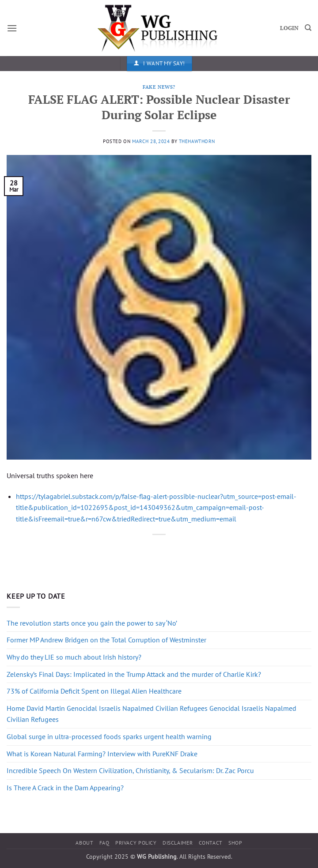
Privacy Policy (136, 843)
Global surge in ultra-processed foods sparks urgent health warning (109, 736)
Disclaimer (178, 843)
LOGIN (289, 28)
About (84, 843)
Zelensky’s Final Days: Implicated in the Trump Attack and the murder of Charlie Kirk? (134, 674)
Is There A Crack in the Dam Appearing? (65, 788)
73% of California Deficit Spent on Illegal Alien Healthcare (94, 691)
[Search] (308, 28)
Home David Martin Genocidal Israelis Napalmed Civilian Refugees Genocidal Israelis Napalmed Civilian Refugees (151, 714)
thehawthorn (197, 141)
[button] (12, 28)
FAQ (104, 843)
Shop (235, 843)
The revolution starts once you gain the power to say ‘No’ (92, 623)
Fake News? (159, 87)
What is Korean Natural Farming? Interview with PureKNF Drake (102, 754)
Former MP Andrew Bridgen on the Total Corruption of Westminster (106, 640)
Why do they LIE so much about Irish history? (74, 657)
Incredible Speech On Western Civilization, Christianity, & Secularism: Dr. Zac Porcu (130, 770)
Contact (211, 843)
